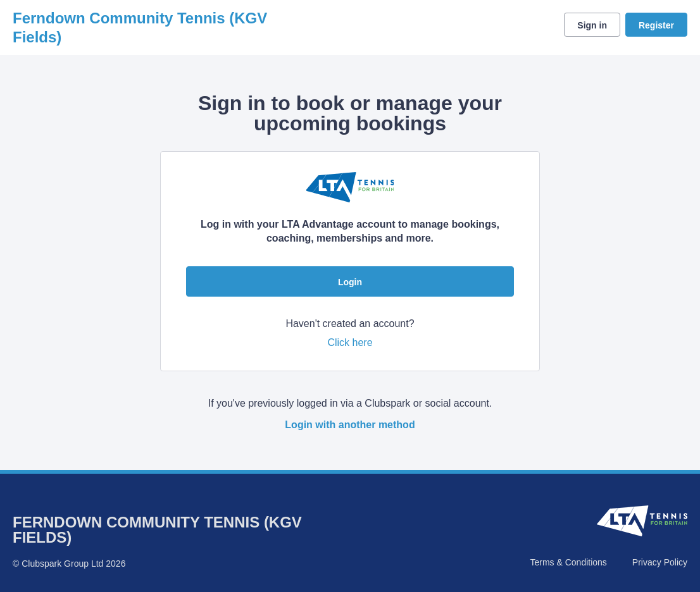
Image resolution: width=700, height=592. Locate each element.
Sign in (592, 25)
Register (656, 25)
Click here (350, 342)
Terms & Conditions (568, 562)
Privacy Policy (660, 562)
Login (350, 282)
